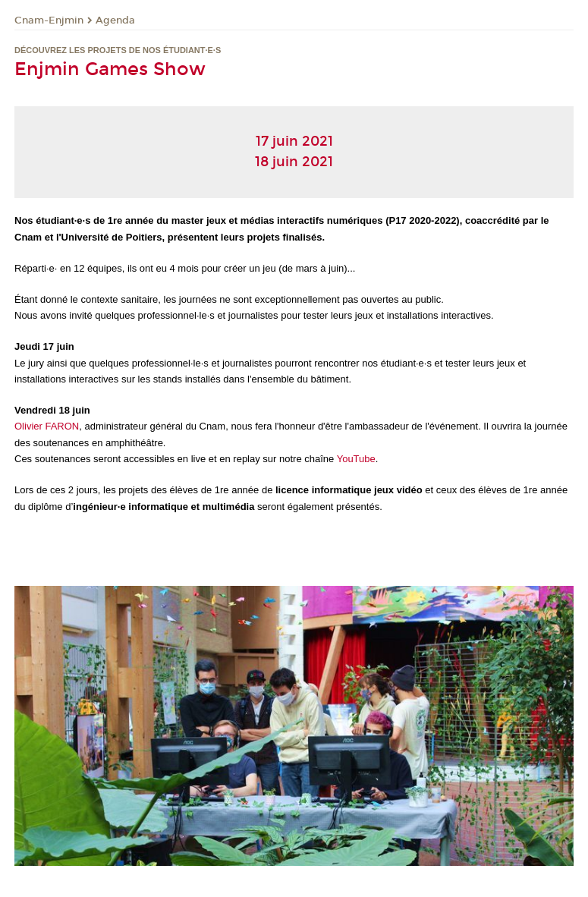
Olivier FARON (47, 426)
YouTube (356, 459)
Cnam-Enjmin (49, 20)
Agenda (115, 20)
